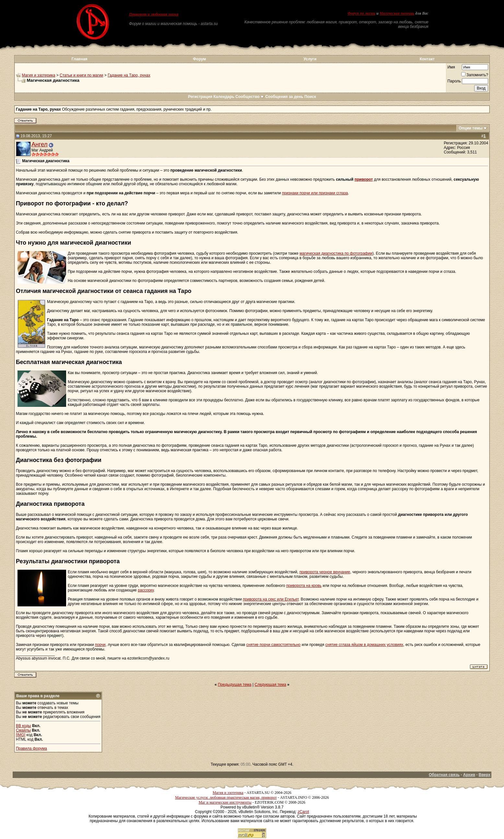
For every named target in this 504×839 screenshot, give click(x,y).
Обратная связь (444, 775)
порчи (100, 645)
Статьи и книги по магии (81, 75)
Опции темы (471, 128)
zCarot (303, 812)
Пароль (454, 81)
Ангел (40, 144)
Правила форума (31, 748)
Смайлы (23, 730)
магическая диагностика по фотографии (336, 253)
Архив (469, 775)
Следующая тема (270, 685)
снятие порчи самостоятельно (274, 645)
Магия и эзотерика (38, 75)
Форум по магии (361, 13)
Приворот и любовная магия (154, 14)
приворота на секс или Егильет (271, 599)
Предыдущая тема (235, 685)
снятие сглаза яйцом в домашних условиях (364, 645)
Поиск (310, 97)
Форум (199, 59)
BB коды (23, 726)
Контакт (427, 59)
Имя (451, 67)
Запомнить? (475, 75)
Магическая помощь (397, 13)
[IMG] (21, 735)
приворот (364, 179)
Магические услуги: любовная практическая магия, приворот (226, 797)
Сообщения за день (284, 97)
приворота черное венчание (325, 572)
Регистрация (200, 97)
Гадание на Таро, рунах (129, 75)
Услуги (310, 59)
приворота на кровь (304, 586)
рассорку (146, 590)
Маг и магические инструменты (225, 802)
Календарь (224, 97)
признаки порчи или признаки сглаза (315, 193)
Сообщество (250, 97)
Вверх (485, 775)
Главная (80, 59)
